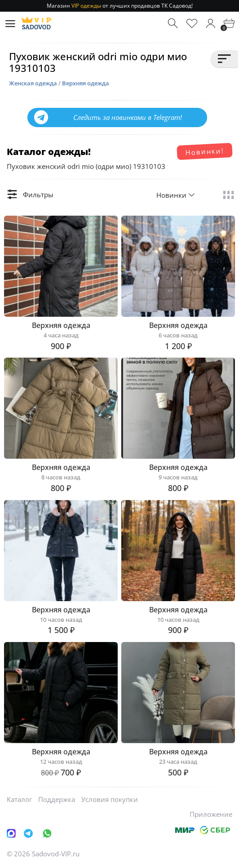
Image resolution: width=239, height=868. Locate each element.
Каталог (19, 799)
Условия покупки (110, 799)
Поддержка (57, 799)
